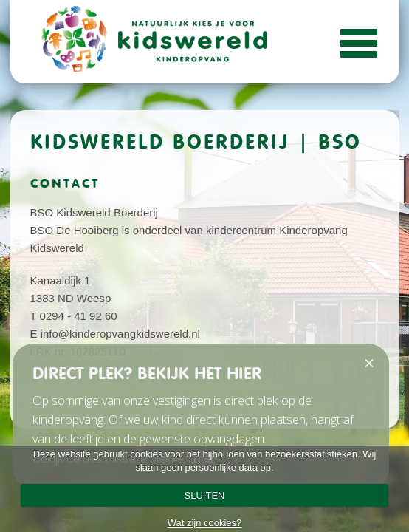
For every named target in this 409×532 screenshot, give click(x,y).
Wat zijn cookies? (205, 523)
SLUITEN (205, 495)
